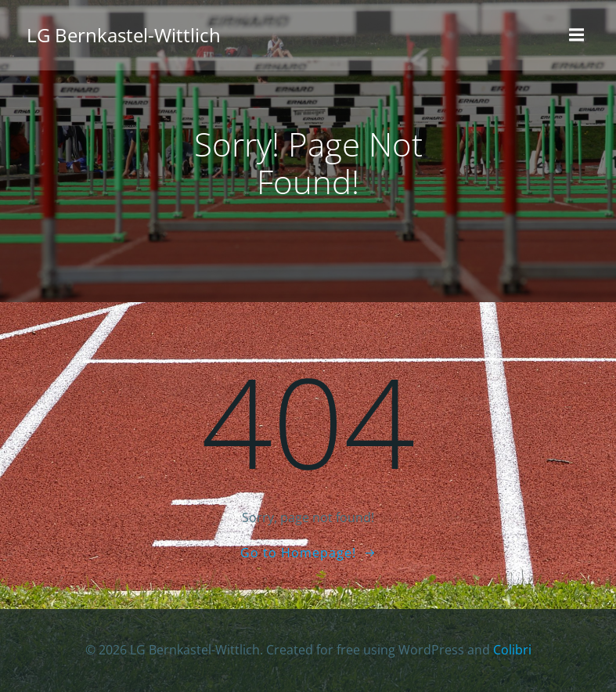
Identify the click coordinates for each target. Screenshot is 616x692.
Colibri (512, 650)
